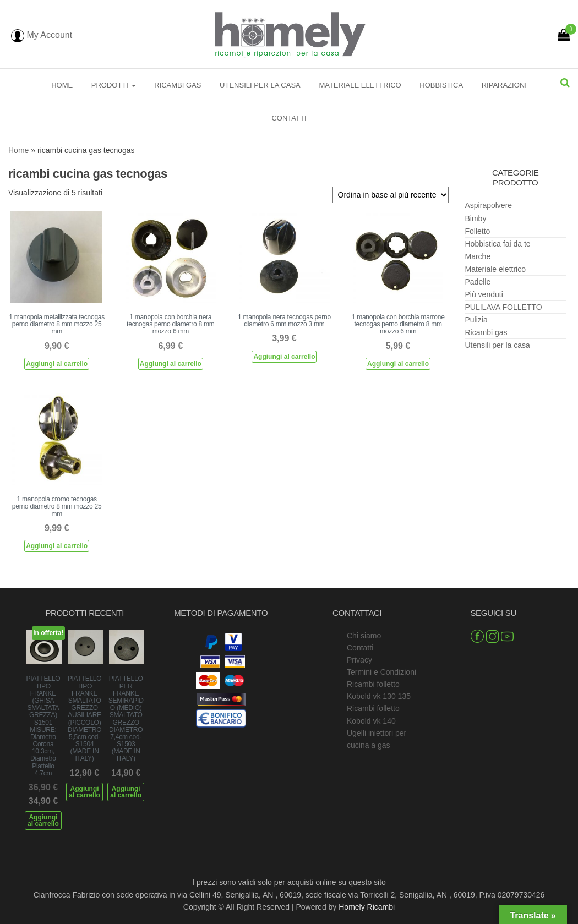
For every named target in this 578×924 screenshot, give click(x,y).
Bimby (476, 218)
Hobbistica (441, 85)
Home (62, 85)
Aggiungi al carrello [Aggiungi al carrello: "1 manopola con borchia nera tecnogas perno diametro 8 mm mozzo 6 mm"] (171, 364)
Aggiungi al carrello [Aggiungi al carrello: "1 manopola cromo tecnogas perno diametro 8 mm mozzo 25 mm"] (57, 546)
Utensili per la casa (260, 85)
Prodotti (114, 85)
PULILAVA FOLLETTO (504, 307)
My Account (42, 35)
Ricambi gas (178, 85)
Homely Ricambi (367, 907)
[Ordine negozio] (391, 195)
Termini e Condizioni (381, 672)
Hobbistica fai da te (498, 244)
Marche (478, 256)
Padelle (478, 282)
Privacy (359, 660)
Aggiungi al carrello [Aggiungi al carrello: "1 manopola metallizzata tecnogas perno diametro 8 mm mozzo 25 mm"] (57, 364)
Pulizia (476, 320)
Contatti (289, 118)
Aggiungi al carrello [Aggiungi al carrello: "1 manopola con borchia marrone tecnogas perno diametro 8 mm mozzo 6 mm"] (398, 364)
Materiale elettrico (360, 85)
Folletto (478, 231)
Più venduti (484, 294)
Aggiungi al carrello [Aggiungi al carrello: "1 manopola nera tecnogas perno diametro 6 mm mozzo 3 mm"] (284, 357)
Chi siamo (364, 636)
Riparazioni (504, 85)
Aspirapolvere (489, 205)
